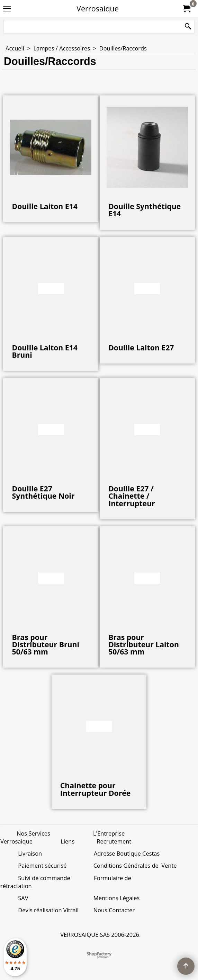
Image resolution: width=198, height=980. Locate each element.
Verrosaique (98, 8)
